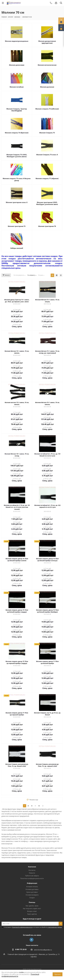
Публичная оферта (32, 876)
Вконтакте (32, 940)
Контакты (32, 870)
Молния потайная (17, 87)
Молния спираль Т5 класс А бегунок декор (17, 179)
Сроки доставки (32, 892)
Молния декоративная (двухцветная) (47, 42)
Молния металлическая (47, 65)
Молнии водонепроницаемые (17, 41)
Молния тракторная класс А (17, 202)
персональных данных (55, 927)
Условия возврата (32, 895)
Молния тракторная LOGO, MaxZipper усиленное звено (47, 203)
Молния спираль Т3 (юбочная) (47, 109)
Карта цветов (32, 914)
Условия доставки (32, 889)
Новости (32, 873)
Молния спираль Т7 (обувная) (47, 178)
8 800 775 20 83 (21, 949)
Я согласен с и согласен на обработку (33, 927)
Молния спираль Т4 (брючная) (17, 133)
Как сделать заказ (32, 906)
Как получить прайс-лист (32, 908)
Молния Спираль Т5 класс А (47, 155)
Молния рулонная (47, 87)
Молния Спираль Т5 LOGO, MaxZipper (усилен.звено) (17, 156)
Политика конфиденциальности (32, 878)
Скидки (32, 898)
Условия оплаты (32, 887)
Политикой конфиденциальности (22, 927)
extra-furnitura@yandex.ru (43, 950)
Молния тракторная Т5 (17, 226)
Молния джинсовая (17, 65)
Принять (58, 974)
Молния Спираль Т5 (47, 133)
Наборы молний (17, 248)
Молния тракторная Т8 (47, 226)
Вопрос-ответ (32, 911)
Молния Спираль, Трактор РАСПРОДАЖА (17, 110)
